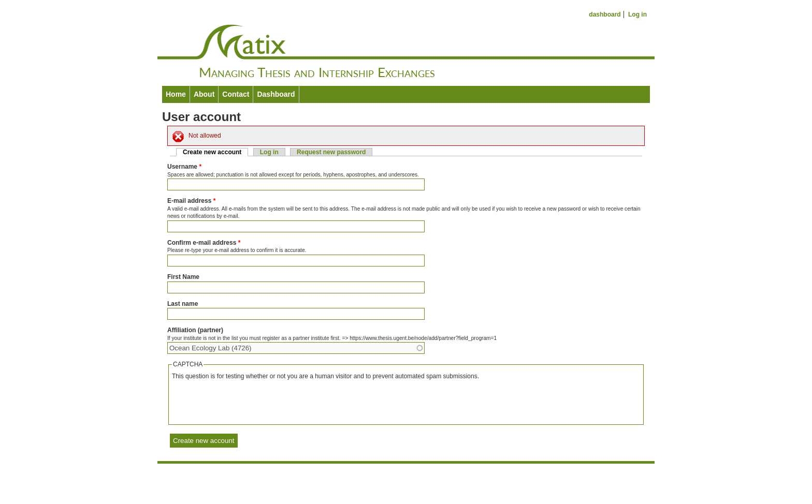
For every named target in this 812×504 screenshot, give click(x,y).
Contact (236, 94)
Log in (637, 14)
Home (176, 94)
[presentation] (251, 401)
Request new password (331, 152)
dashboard (605, 14)
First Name (183, 277)
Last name (183, 304)
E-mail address (191, 201)
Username (184, 167)
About (204, 94)
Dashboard (276, 94)
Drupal (423, 487)
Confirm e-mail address (204, 243)
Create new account (215, 152)
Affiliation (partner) (195, 330)
